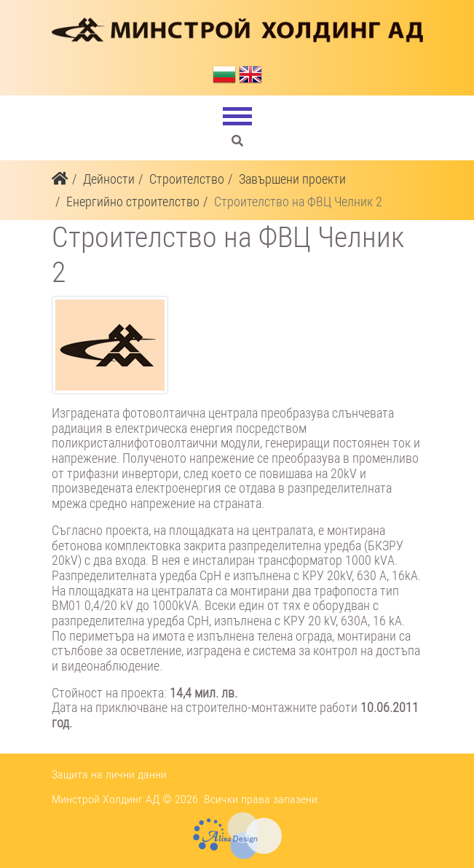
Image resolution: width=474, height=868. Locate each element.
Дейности (109, 179)
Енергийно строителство (133, 202)
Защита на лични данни (109, 774)
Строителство (187, 179)
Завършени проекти (292, 179)
